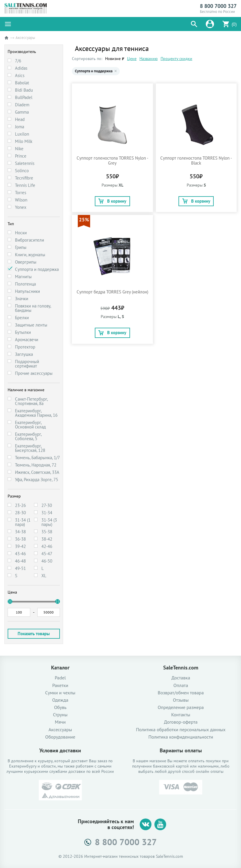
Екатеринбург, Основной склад (30, 425)
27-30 (47, 505)
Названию (149, 59)
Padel (60, 678)
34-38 (20, 532)
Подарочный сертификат (27, 364)
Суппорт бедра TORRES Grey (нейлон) (112, 292)
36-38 (20, 539)
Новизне (113, 59)
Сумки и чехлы (60, 693)
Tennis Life (25, 185)
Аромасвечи (27, 340)
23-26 (20, 505)
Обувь (60, 707)
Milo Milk (24, 141)
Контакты (181, 715)
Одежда (60, 700)
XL (44, 576)
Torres (21, 193)
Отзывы (181, 700)
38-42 (47, 539)
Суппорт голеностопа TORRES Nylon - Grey (112, 160)
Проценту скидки (176, 59)
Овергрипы (26, 262)
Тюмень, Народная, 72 (36, 465)
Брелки (22, 318)
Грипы (21, 247)
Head (20, 119)
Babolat (22, 83)
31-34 (47, 513)
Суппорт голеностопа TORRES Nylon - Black (196, 160)
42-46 (47, 546)
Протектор (25, 347)
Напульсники (27, 291)
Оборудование (60, 737)
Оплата (181, 685)
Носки (21, 233)
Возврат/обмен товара (181, 693)
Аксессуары (60, 730)
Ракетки (60, 685)
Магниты (23, 277)
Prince (21, 156)
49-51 (20, 568)
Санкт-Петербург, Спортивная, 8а (31, 401)
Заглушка (24, 354)
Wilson (21, 200)
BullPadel (24, 97)
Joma (20, 127)
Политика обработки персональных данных (181, 730)
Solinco (22, 171)
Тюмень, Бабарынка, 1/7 (37, 458)
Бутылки (23, 332)
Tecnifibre (24, 178)
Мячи (60, 722)
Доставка (181, 678)
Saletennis (25, 163)
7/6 (18, 61)
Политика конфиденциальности (181, 737)
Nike (19, 149)
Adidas (21, 68)
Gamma (22, 112)
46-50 (47, 561)
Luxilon (22, 134)
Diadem (22, 105)
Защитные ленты (31, 325)
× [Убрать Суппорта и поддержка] (116, 71)
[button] (194, 24)
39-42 (20, 546)
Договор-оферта (181, 722)
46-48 (20, 561)
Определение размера (181, 707)
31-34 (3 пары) (49, 522)
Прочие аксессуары (34, 373)
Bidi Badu (24, 90)
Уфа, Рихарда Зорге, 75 (37, 480)
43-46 (20, 554)
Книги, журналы (30, 255)
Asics (20, 75)
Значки (22, 299)
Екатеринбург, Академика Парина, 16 (36, 413)
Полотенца (25, 284)
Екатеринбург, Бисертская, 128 (30, 448)
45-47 (47, 554)
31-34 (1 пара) (23, 522)
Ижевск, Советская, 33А (37, 472)
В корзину (112, 201)
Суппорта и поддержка (37, 269)
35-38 (47, 532)
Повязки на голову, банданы (33, 308)
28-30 (20, 513)
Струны (60, 715)
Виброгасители (30, 240)
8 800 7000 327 (218, 6)
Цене (132, 59)
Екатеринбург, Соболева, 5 (28, 436)
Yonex (21, 207)
